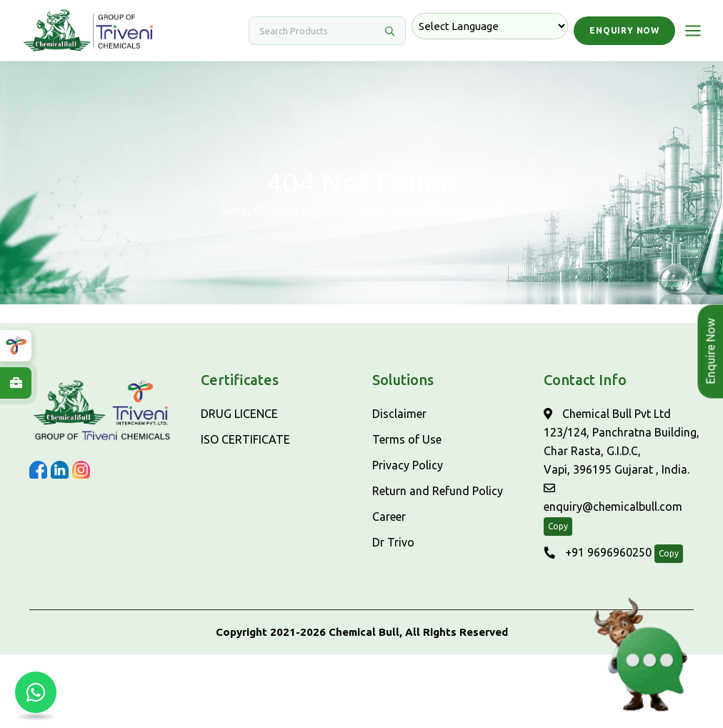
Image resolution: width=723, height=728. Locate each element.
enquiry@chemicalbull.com (613, 498)
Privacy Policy (408, 465)
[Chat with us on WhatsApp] (36, 692)
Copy (558, 526)
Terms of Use (407, 439)
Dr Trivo (393, 542)
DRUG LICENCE (239, 414)
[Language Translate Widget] (490, 26)
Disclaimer (399, 414)
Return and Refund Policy (438, 491)
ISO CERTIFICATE (245, 439)
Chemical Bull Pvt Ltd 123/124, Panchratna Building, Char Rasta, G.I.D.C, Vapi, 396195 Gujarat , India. (622, 442)
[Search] (319, 31)
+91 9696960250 (598, 552)
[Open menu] (693, 31)
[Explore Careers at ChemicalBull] (16, 383)
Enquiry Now (624, 30)
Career (389, 517)
